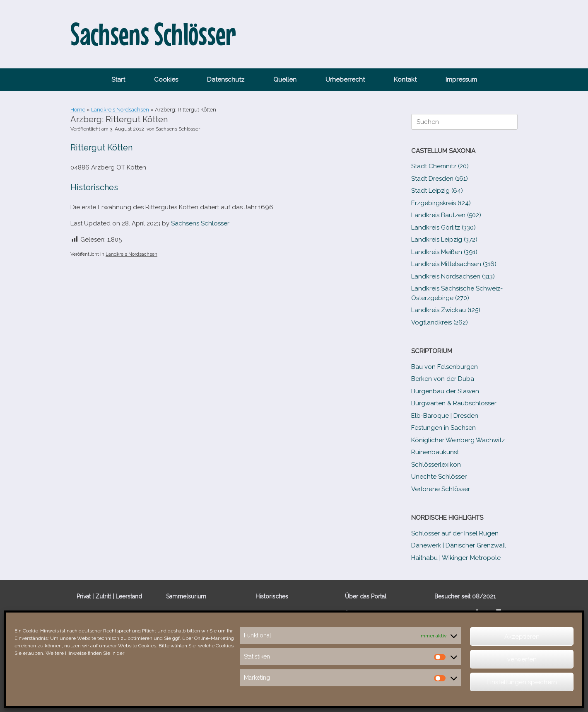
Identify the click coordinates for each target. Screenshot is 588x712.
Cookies (166, 80)
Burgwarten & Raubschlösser (454, 403)
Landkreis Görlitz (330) (443, 228)
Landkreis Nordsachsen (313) (453, 276)
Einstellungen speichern (522, 682)
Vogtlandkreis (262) (440, 322)
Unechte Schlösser (439, 477)
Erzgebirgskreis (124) (441, 203)
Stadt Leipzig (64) (437, 191)
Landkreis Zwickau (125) (446, 310)
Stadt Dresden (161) (440, 179)
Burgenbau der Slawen (445, 391)
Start (118, 80)
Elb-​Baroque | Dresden (445, 416)
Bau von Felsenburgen (445, 367)
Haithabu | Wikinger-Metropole (456, 558)
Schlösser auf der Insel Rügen (455, 533)
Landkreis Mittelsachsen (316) (454, 264)
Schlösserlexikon (436, 465)
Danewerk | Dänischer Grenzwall (459, 545)
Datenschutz (226, 80)
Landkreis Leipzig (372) (444, 240)
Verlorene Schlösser (441, 489)
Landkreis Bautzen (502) (446, 215)
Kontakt (405, 80)
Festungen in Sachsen (443, 428)
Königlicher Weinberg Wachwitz (458, 440)
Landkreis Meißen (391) (444, 252)
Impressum (461, 80)
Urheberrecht (345, 80)
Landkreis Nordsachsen (120, 110)
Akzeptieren (522, 637)
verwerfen (522, 659)
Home (78, 110)
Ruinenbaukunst (435, 452)
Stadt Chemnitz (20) (440, 166)
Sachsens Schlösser (178, 129)
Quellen (285, 80)
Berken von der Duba (443, 379)
